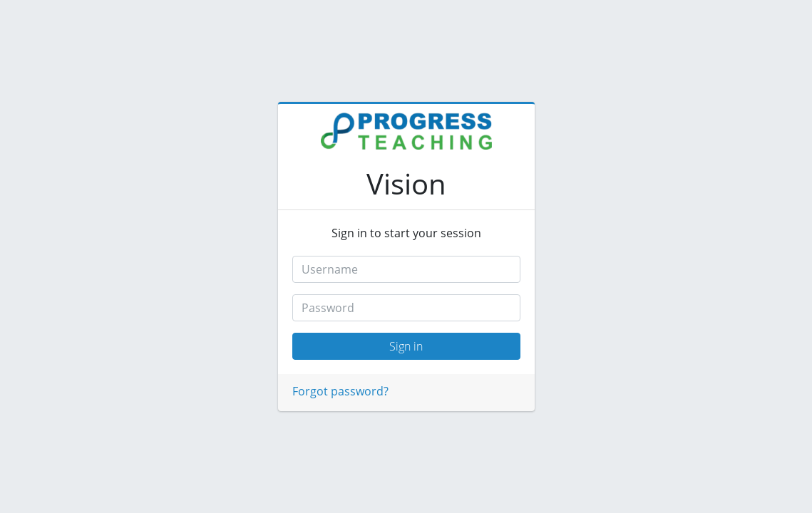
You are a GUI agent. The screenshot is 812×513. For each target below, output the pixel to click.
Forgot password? (340, 391)
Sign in (406, 346)
